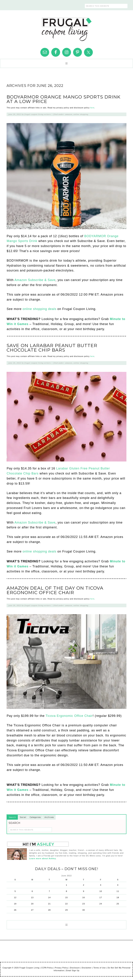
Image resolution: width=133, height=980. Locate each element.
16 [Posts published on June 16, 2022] (84, 897)
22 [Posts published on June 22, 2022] (66, 904)
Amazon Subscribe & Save (35, 280)
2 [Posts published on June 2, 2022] (84, 885)
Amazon (69, 114)
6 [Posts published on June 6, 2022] (32, 891)
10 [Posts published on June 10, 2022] (101, 891)
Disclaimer (87, 968)
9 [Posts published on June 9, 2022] (84, 891)
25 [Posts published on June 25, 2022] (118, 904)
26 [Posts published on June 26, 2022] (15, 910)
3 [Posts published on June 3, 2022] (101, 885)
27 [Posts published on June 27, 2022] (32, 910)
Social (23, 817)
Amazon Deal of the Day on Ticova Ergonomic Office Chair (55, 590)
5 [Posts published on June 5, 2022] (15, 891)
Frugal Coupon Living (66, 28)
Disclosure (75, 968)
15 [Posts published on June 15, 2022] (66, 897)
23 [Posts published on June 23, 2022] (84, 904)
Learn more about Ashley (43, 858)
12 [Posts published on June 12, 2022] (15, 897)
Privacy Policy (61, 968)
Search (12, 817)
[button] (66, 63)
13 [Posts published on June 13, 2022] (32, 897)
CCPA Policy (47, 968)
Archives (49, 817)
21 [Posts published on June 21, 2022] (49, 904)
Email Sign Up (73, 971)
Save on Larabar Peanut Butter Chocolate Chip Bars (52, 348)
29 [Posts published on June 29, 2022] (66, 910)
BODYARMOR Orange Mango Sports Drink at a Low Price (63, 99)
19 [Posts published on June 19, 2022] (15, 904)
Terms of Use (99, 968)
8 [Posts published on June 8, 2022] (66, 891)
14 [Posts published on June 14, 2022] (49, 897)
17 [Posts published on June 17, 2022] (101, 897)
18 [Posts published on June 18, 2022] (118, 897)
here (92, 108)
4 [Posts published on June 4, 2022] (118, 885)
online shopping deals (39, 309)
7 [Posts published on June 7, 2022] (49, 891)
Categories (35, 817)
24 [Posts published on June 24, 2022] (101, 904)
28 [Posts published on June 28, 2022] (49, 910)
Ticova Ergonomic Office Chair (69, 716)
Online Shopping (81, 114)
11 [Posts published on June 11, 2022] (118, 891)
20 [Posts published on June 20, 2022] (32, 904)
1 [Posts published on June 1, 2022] (66, 885)
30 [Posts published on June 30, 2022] (84, 910)
